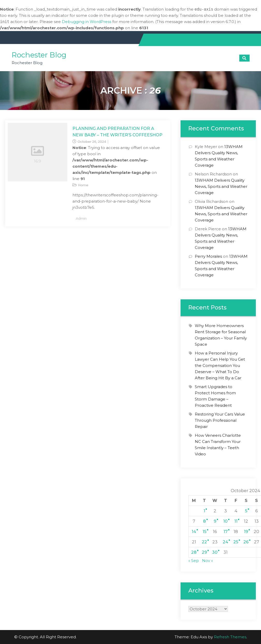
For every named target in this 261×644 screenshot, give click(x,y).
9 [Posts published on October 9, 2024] (215, 521)
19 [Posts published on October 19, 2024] (246, 532)
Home (83, 185)
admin (81, 218)
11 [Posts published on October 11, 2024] (236, 521)
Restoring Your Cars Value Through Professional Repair (220, 420)
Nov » (207, 561)
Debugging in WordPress (87, 22)
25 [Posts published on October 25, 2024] (236, 542)
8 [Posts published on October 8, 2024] (204, 521)
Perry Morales (208, 256)
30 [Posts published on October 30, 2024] (215, 552)
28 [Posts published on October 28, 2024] (194, 552)
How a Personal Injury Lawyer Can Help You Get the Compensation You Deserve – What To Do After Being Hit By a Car (220, 365)
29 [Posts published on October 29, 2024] (204, 552)
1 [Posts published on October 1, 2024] (204, 511)
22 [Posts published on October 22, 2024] (204, 542)
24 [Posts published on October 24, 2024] (225, 542)
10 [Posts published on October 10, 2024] (225, 521)
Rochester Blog (39, 55)
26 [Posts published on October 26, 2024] (246, 542)
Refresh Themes (230, 637)
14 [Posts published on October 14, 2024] (194, 532)
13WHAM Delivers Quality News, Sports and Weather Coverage (221, 186)
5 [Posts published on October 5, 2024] (246, 511)
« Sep (194, 561)
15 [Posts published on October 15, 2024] (204, 532)
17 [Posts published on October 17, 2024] (226, 532)
